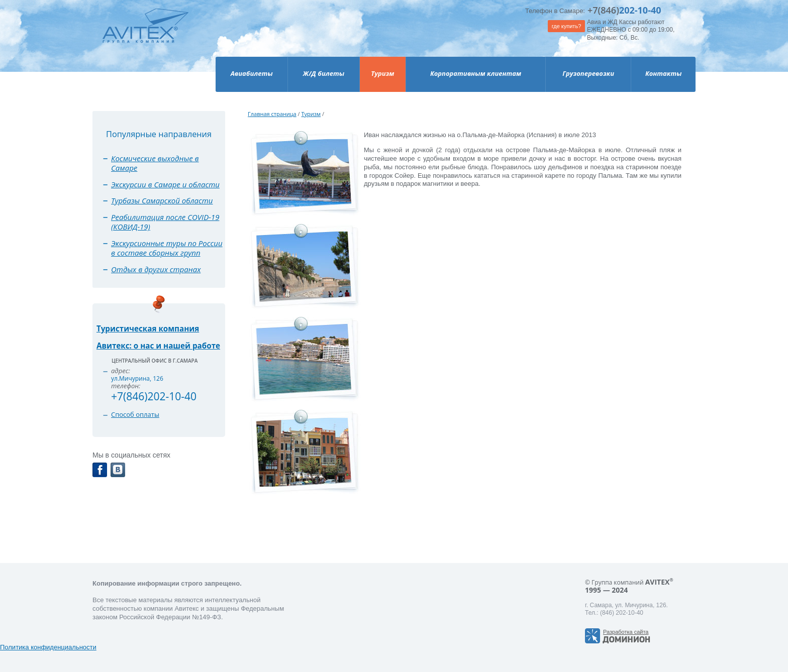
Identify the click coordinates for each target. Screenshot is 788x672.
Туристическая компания (148, 328)
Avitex (145, 35)
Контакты (664, 73)
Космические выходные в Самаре (155, 163)
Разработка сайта (626, 632)
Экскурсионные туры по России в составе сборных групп (167, 248)
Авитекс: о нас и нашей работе (158, 346)
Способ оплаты (135, 414)
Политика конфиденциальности (48, 647)
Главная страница (272, 114)
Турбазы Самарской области (162, 200)
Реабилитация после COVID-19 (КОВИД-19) (165, 222)
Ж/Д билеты (324, 73)
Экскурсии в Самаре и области (165, 184)
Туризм (382, 73)
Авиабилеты (252, 73)
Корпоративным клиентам (476, 73)
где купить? (567, 26)
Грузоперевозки (588, 73)
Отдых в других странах (156, 269)
